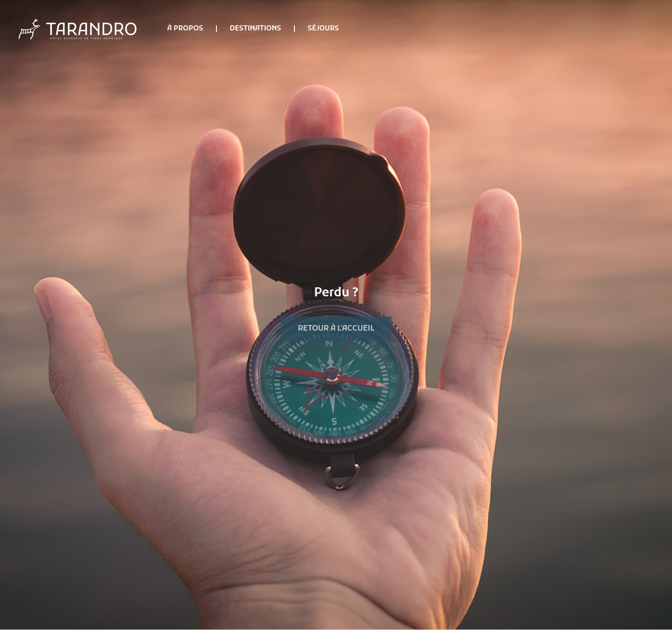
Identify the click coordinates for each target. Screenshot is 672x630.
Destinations (255, 29)
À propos (185, 29)
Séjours (323, 29)
